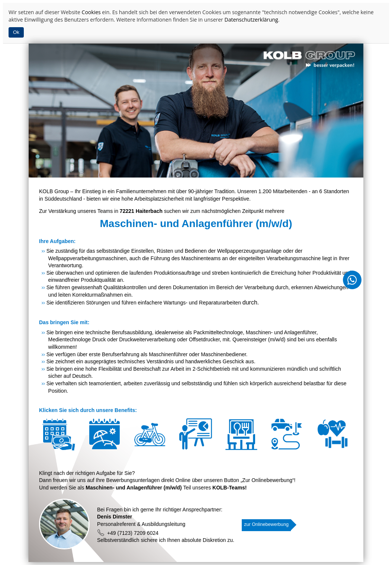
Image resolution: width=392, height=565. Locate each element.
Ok (16, 32)
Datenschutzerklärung (251, 20)
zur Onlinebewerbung (266, 524)
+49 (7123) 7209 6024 (128, 533)
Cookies (91, 12)
